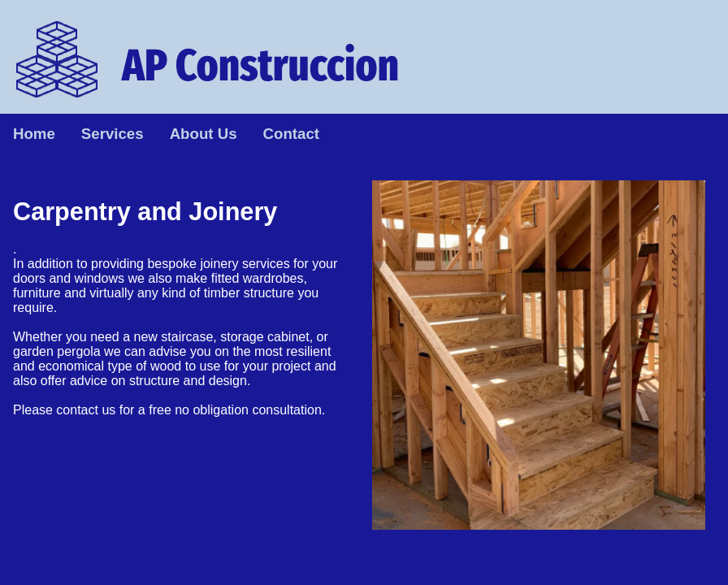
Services (113, 134)
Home (34, 134)
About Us (204, 134)
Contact (291, 134)
